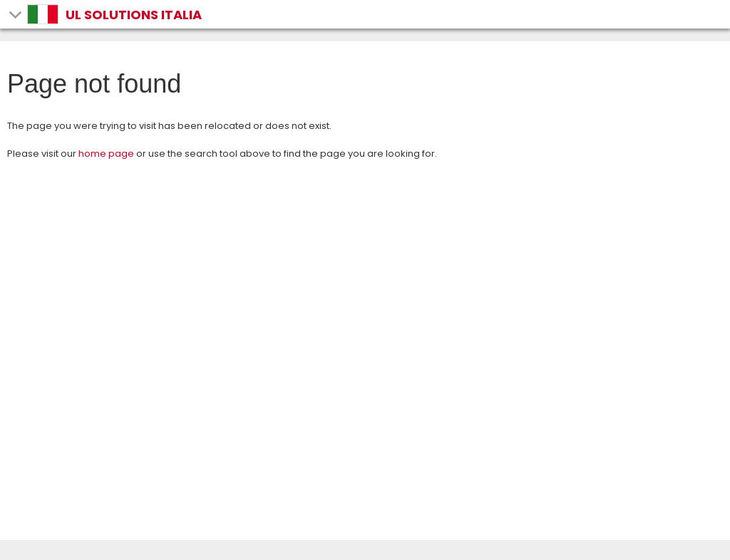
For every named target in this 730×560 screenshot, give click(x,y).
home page (106, 154)
